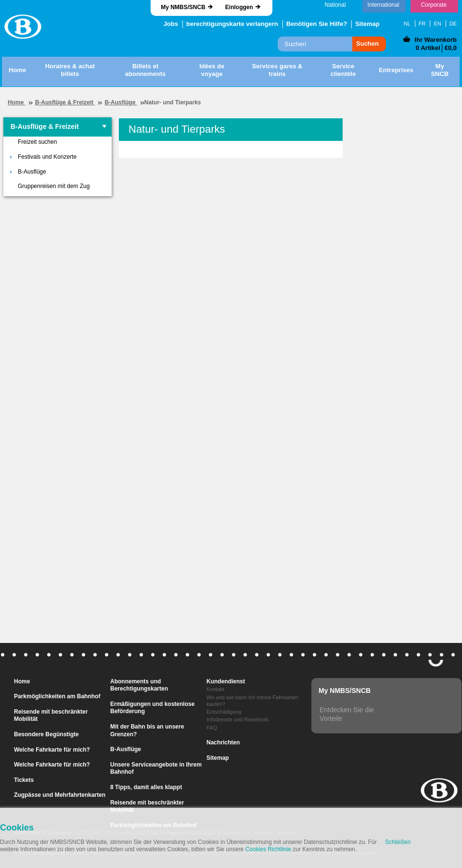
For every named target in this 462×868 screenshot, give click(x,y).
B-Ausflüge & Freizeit (65, 102)
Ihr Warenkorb (436, 40)
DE (453, 24)
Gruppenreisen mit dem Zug (54, 186)
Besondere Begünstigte (46, 734)
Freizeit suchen (37, 142)
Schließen (398, 842)
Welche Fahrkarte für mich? (52, 750)
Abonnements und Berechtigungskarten (139, 685)
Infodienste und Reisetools (238, 719)
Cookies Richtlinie (268, 849)
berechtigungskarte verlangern (232, 24)
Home (17, 102)
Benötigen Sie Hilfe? (317, 24)
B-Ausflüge (121, 102)
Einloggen (239, 7)
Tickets (24, 780)
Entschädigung (224, 712)
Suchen (367, 44)
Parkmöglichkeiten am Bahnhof (57, 696)
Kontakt (215, 689)
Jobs (171, 24)
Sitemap (367, 24)
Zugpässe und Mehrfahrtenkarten (60, 795)
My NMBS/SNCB (183, 7)
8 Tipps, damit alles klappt (146, 787)
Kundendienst (226, 681)
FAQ (212, 728)
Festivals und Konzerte (47, 157)
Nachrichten (223, 742)
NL (407, 24)
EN (437, 24)
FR (422, 24)
